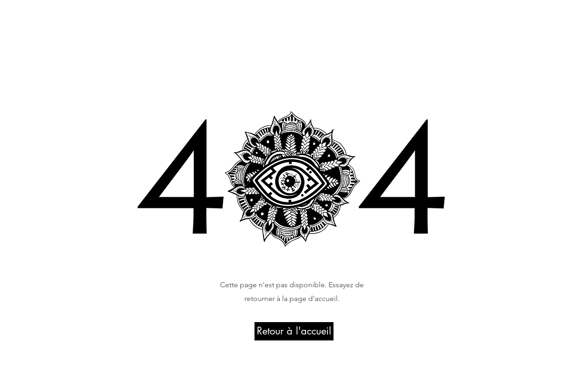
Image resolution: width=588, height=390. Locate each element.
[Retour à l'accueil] (294, 331)
